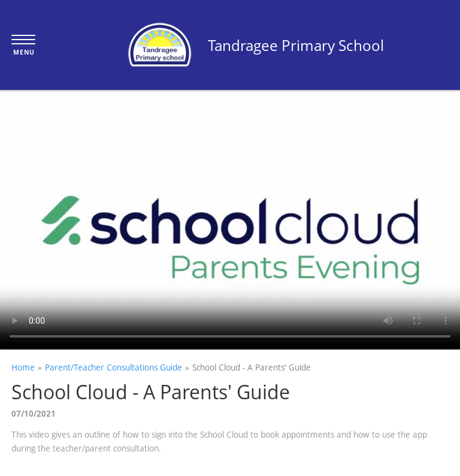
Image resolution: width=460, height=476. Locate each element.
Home (23, 367)
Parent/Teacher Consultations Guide (114, 367)
